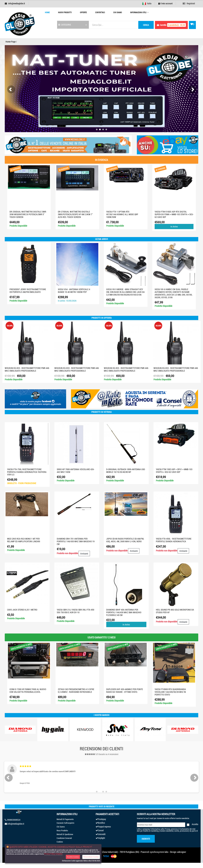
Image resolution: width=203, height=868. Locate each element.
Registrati (189, 3)
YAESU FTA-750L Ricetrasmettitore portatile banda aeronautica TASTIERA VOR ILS (27, 472)
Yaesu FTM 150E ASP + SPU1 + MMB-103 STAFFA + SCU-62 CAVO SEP (174, 471)
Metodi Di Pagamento (65, 819)
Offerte (83, 12)
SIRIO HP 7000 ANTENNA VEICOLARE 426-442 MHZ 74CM (76, 471)
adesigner (182, 852)
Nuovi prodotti (65, 12)
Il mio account (165, 3)
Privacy (167, 829)
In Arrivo (174, 227)
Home (47, 12)
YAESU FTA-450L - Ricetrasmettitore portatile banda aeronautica (174, 540)
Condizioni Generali (64, 838)
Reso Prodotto (62, 830)
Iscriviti (146, 839)
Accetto (195, 824)
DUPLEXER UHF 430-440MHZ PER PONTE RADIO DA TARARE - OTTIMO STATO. (125, 691)
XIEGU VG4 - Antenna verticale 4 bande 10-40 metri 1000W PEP (74, 291)
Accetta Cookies (73, 857)
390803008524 (14, 820)
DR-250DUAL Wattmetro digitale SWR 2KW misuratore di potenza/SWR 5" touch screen (28, 214)
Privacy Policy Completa (53, 854)
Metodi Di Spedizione (65, 834)
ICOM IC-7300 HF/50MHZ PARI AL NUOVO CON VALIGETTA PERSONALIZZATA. (28, 691)
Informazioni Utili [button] (139, 12)
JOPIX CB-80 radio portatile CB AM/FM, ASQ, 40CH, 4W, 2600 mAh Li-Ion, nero (125, 540)
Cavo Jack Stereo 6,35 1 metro (22, 610)
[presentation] (11, 89)
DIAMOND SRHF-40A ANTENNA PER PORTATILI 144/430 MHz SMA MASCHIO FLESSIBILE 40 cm (124, 612)
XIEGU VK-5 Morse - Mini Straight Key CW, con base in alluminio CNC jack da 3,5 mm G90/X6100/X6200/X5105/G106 (125, 292)
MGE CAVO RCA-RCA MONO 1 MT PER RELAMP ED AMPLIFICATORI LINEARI (24, 540)
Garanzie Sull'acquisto (65, 823)
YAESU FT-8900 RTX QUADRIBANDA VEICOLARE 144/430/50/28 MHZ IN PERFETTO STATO (170, 692)
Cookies (60, 842)
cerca (146, 25)
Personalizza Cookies (91, 857)
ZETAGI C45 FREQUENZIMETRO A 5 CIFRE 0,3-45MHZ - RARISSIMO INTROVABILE (76, 691)
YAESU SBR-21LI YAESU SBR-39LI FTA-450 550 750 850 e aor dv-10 (75, 611)
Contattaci (100, 12)
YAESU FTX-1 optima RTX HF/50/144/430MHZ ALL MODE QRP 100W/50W (122, 214)
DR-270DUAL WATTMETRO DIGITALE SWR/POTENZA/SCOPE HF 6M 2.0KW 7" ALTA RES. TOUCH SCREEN (75, 214)
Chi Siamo (118, 12)
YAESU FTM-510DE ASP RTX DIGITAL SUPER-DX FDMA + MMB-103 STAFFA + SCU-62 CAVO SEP (174, 214)
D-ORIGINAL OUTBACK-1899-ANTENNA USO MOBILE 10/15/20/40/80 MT (126, 471)
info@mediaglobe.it (17, 3)
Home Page (11, 42)
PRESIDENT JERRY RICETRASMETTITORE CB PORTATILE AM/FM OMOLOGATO (28, 291)
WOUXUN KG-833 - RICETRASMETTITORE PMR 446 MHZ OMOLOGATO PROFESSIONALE (27, 369)
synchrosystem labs (159, 852)
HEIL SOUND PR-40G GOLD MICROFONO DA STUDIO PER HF (175, 611)
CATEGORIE (65, 25)
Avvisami (84, 554)
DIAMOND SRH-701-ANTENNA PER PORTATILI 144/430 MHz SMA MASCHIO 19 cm (76, 541)
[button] (97, 129)
